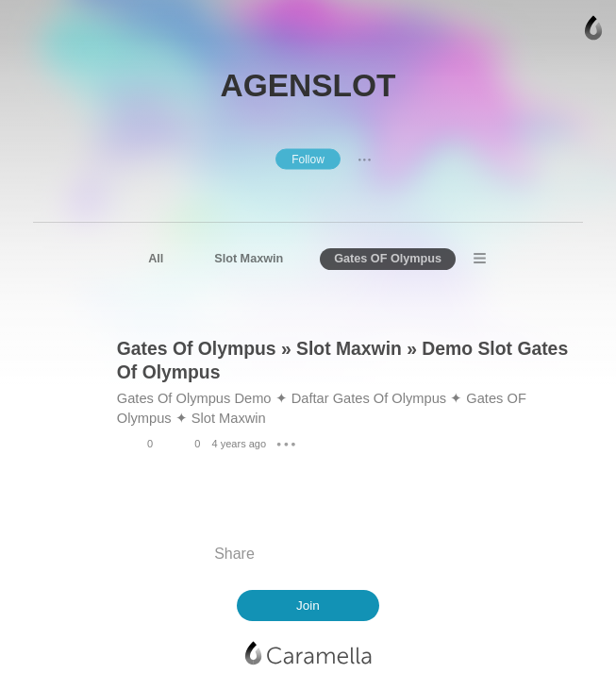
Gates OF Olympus (388, 259)
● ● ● (364, 159)
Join (308, 606)
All (156, 259)
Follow (308, 160)
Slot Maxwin (249, 259)
